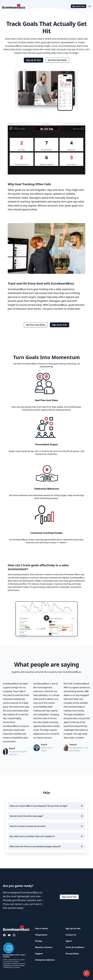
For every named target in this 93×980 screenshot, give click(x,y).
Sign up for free (79, 6)
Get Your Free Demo (57, 60)
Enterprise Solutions (45, 960)
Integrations (41, 935)
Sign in (69, 941)
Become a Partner (44, 947)
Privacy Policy (72, 954)
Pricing (39, 941)
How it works (42, 928)
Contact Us (71, 935)
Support (39, 954)
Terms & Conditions (75, 947)
